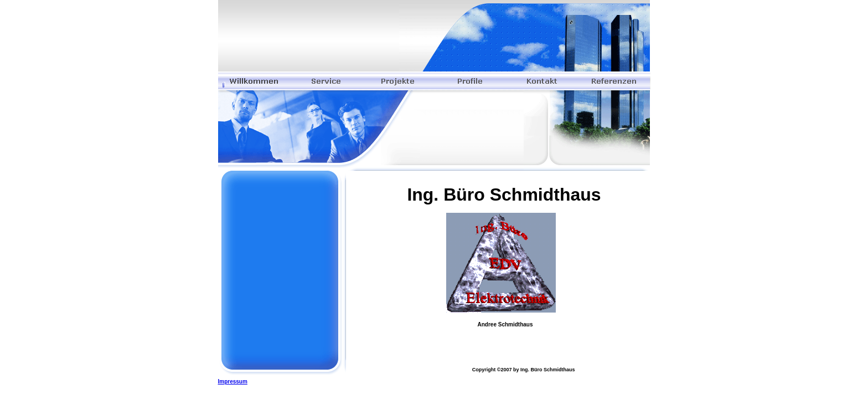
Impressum (233, 382)
